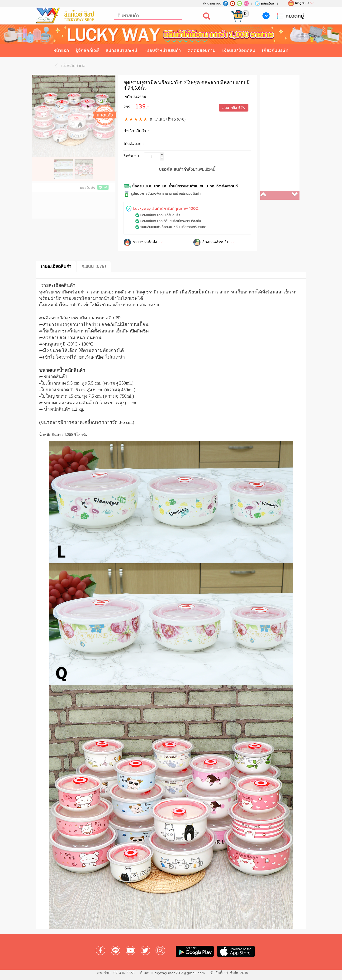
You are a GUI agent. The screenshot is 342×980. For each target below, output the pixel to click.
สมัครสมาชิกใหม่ (121, 50)
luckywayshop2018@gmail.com (178, 973)
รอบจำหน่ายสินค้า (164, 50)
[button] (270, 195)
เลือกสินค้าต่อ (69, 66)
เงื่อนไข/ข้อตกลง (239, 50)
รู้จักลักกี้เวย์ (87, 50)
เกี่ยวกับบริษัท (275, 50)
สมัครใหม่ (264, 3)
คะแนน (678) (94, 266)
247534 (140, 97)
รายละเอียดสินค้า (56, 266)
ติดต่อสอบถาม (202, 50)
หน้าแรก (61, 50)
